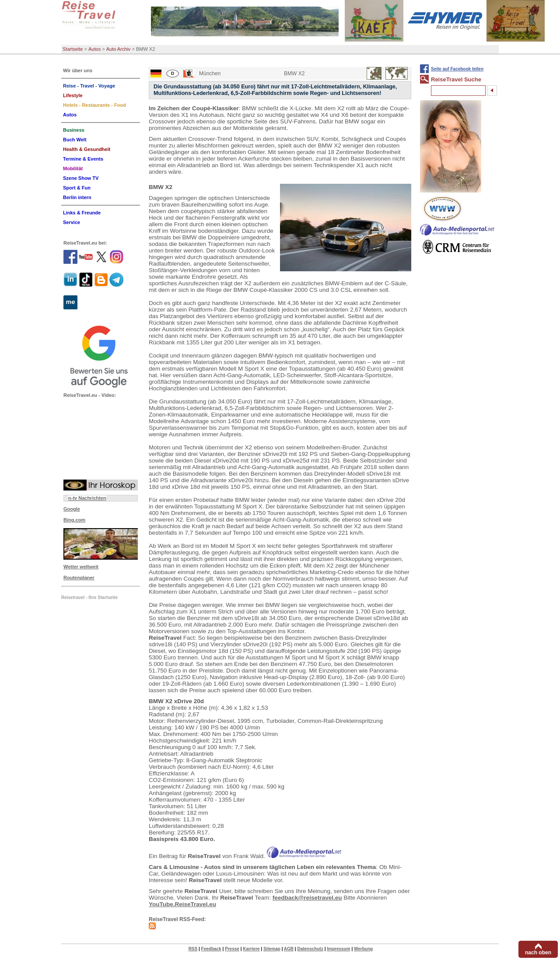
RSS (193, 949)
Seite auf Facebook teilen (457, 69)
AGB (289, 949)
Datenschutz (310, 949)
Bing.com (74, 520)
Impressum (338, 949)
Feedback (211, 949)
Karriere (251, 949)
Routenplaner (79, 578)
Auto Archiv (119, 49)
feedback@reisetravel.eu (307, 898)
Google (72, 509)
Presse (232, 949)
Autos (94, 49)
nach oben (538, 953)
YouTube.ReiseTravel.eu (182, 904)
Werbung (363, 949)
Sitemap (272, 949)
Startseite (73, 49)
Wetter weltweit (81, 567)
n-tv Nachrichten (87, 498)
